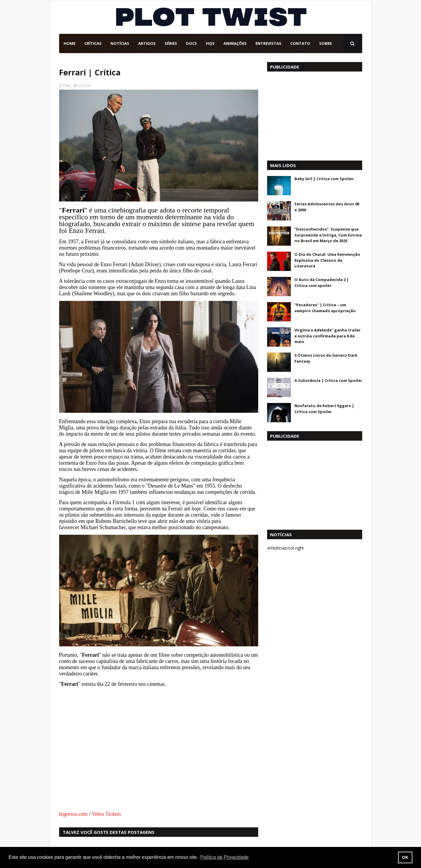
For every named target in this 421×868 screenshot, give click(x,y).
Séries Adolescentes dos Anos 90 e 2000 (327, 207)
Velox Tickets (107, 814)
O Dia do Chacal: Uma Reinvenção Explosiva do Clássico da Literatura (327, 260)
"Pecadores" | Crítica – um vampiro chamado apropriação (325, 308)
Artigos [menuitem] (147, 43)
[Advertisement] (315, 115)
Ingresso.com (73, 814)
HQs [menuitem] (210, 43)
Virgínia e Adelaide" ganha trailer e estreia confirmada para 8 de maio (328, 336)
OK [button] (405, 857)
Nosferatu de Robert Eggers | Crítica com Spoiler (324, 409)
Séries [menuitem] (171, 43)
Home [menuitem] (70, 43)
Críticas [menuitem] (93, 43)
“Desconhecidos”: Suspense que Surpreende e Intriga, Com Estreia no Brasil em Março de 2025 (328, 235)
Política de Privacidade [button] (224, 857)
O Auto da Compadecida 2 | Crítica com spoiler (322, 283)
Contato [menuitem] (300, 43)
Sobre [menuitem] (325, 43)
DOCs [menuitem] (191, 43)
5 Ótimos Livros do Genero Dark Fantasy (326, 358)
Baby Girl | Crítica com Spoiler (324, 179)
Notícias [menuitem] (120, 43)
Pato (67, 86)
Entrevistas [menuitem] (268, 43)
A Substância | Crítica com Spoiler (328, 380)
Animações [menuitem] (235, 43)
